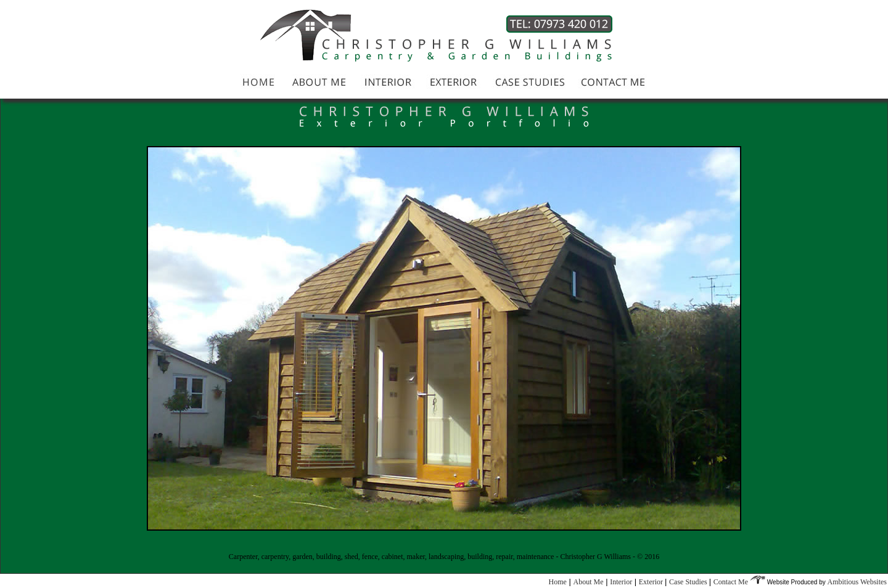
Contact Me (732, 582)
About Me (589, 582)
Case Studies (689, 582)
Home (558, 582)
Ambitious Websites (857, 582)
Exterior (652, 582)
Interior (621, 582)
